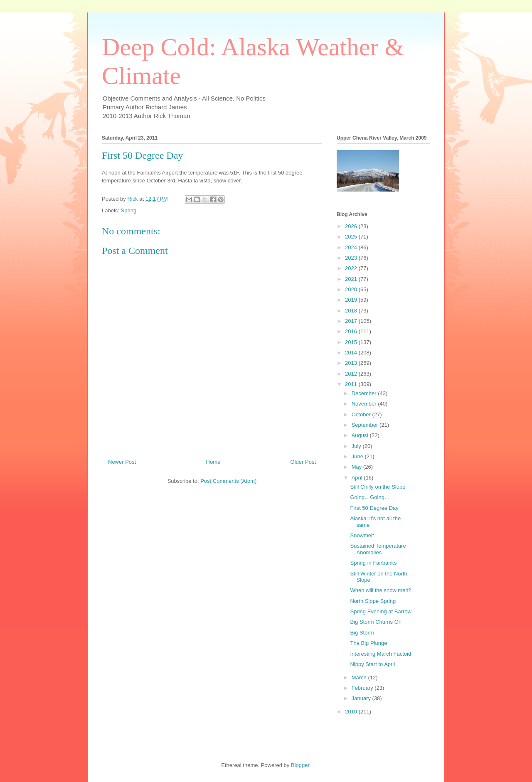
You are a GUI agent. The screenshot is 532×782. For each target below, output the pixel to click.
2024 (352, 247)
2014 (352, 353)
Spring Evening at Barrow (381, 611)
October (362, 414)
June (358, 456)
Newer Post (122, 462)
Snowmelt (362, 535)
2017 (352, 321)
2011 (352, 384)
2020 (352, 289)
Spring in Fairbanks (373, 563)
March (360, 677)
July (357, 446)
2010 (352, 712)
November (365, 404)
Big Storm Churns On (376, 622)
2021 (352, 279)
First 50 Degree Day (374, 508)
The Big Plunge (368, 643)
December (365, 393)
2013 (352, 363)
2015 (352, 342)
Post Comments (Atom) (228, 481)
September (366, 425)
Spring (129, 210)
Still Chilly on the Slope (378, 487)
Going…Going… (370, 497)
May (357, 467)
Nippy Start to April (372, 664)
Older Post (303, 462)
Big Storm (362, 633)
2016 (352, 331)
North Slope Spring (373, 601)
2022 (352, 268)
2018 (352, 311)
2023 (352, 258)
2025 (352, 237)
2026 (352, 226)
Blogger (300, 765)
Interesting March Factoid (381, 654)
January (362, 698)
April (358, 478)
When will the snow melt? (381, 590)
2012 (352, 374)
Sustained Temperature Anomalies (378, 549)
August (361, 435)
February (363, 688)
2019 (352, 300)
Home (213, 462)
